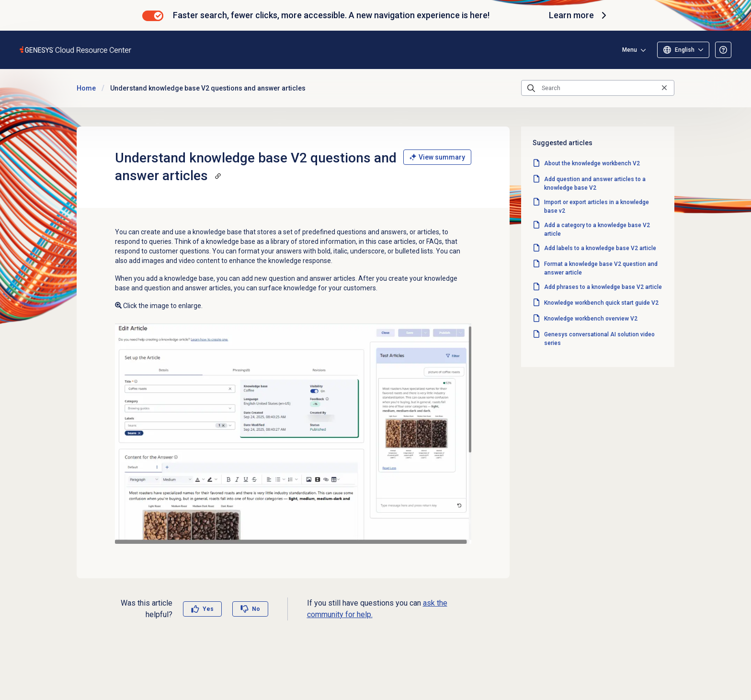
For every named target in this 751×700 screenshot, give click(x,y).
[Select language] (683, 50)
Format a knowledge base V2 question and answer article (601, 268)
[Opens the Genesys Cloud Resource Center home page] (76, 50)
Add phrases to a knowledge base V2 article (603, 287)
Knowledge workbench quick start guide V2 (601, 303)
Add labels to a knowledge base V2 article (600, 248)
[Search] (598, 88)
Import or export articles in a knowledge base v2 (597, 207)
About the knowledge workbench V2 (592, 163)
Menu (630, 50)
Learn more (579, 15)
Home (86, 88)
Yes (208, 609)
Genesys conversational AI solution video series (599, 339)
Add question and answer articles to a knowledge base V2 (595, 184)
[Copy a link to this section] (218, 176)
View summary (437, 157)
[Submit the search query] (531, 88)
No (256, 609)
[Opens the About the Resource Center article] (723, 50)
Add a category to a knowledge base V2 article (597, 230)
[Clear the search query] (664, 88)
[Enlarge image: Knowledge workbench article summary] (293, 434)
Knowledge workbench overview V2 (591, 319)
